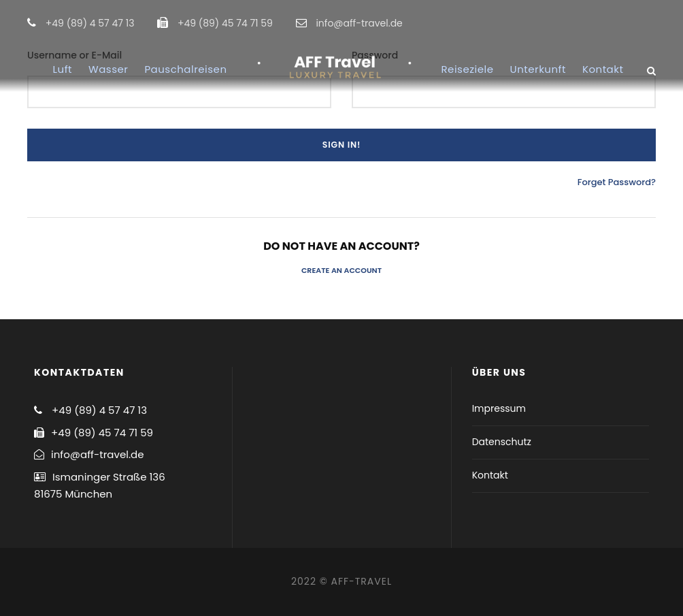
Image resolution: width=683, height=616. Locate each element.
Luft (63, 69)
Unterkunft (538, 69)
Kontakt (603, 69)
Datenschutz (502, 442)
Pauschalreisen (185, 69)
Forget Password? (617, 182)
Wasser (108, 69)
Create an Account (341, 270)
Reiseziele (468, 69)
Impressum (499, 408)
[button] (654, 19)
